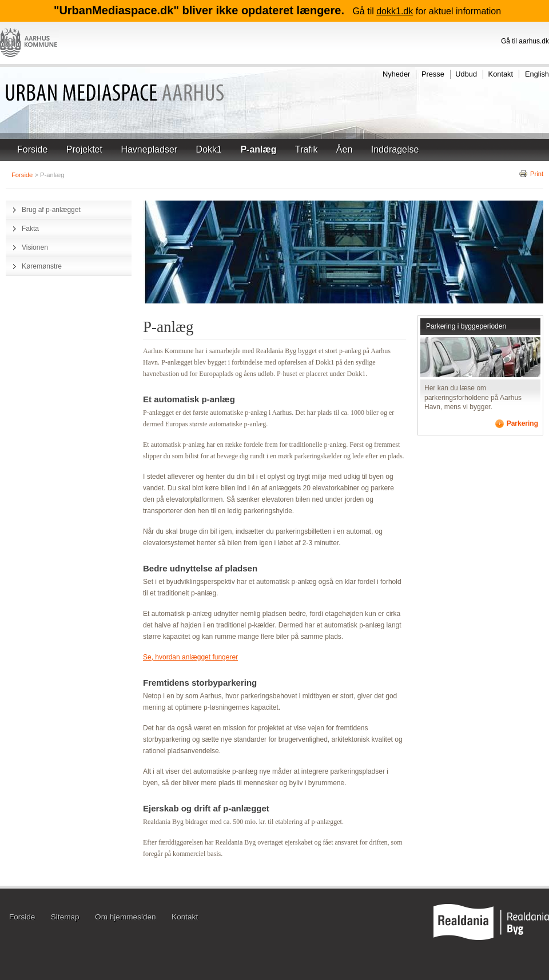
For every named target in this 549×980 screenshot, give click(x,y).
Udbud (466, 74)
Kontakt (501, 74)
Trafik (306, 149)
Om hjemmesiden (126, 917)
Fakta (30, 229)
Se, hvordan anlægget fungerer (190, 657)
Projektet (84, 149)
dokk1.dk (395, 11)
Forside (32, 149)
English (537, 74)
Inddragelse (395, 149)
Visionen (35, 247)
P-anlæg (258, 149)
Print (531, 174)
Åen (344, 149)
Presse (433, 74)
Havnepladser (149, 149)
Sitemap (65, 917)
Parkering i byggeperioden (466, 326)
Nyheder (396, 74)
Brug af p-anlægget (51, 210)
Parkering (522, 423)
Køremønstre (42, 266)
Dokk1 (209, 149)
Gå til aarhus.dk (525, 41)
